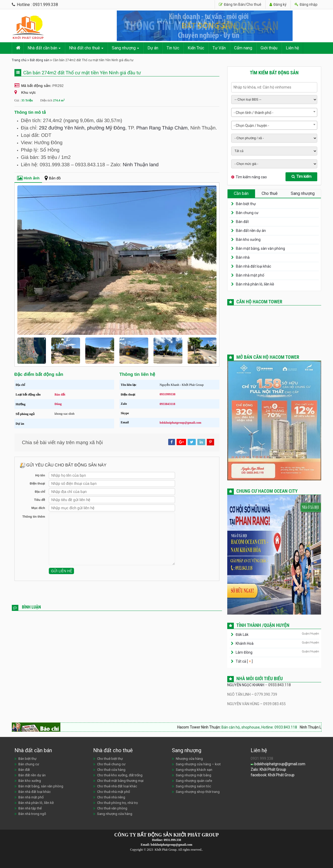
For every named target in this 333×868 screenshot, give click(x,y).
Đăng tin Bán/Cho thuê (240, 4)
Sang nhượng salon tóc (193, 786)
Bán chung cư (247, 213)
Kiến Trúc (196, 48)
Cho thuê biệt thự (110, 759)
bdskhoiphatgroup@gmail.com (180, 423)
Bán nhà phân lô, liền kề (255, 284)
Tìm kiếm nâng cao (251, 177)
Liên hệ (292, 48)
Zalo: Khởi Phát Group (268, 770)
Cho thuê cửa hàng (111, 770)
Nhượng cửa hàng (189, 759)
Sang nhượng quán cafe (194, 781)
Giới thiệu (269, 48)
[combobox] (274, 112)
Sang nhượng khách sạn (194, 770)
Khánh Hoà (245, 643)
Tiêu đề (40, 500)
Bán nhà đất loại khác (253, 266)
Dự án (153, 48)
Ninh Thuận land (141, 165)
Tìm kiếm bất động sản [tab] (274, 73)
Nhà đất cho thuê (84, 48)
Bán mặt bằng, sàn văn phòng (260, 248)
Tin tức (173, 48)
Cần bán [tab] (241, 193)
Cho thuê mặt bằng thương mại (120, 781)
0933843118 (167, 404)
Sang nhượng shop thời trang (198, 792)
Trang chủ (19, 60)
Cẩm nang (243, 48)
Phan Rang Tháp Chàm (162, 128)
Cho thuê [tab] (270, 193)
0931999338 (167, 394)
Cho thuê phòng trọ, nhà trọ (117, 803)
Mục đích (38, 508)
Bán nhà (243, 257)
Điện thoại (37, 484)
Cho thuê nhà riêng (111, 797)
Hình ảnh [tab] (28, 178)
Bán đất (60, 394)
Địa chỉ (40, 492)
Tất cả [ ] (244, 661)
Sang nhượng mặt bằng (194, 775)
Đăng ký (278, 4)
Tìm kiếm (302, 176)
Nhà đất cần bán (42, 48)
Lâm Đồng (244, 652)
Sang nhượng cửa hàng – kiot (198, 764)
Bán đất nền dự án (251, 231)
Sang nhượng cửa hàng (115, 814)
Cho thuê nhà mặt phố (113, 792)
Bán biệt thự (246, 204)
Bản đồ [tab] (53, 178)
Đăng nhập (306, 4)
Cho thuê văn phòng (112, 808)
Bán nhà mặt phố (250, 275)
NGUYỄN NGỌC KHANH (246, 685)
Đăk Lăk (242, 635)
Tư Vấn (219, 48)
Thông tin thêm (34, 517)
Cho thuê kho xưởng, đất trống (120, 775)
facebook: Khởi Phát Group (273, 775)
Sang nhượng (124, 48)
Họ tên (40, 475)
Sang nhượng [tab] (303, 193)
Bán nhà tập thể (30, 808)
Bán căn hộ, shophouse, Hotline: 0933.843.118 (270, 727)
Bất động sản (40, 60)
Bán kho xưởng (248, 240)
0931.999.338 (172, 840)
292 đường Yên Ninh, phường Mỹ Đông (82, 128)
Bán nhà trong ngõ (32, 814)
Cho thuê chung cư (111, 764)
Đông (58, 404)
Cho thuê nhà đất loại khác (117, 786)
